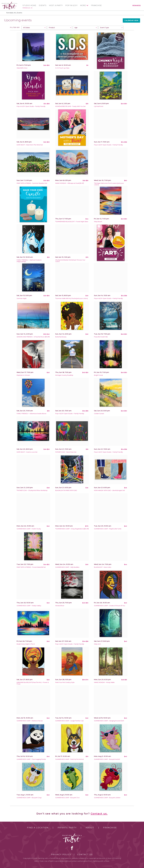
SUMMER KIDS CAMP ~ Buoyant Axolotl (107, 759)
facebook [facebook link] (72, 848)
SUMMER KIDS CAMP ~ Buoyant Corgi (29, 798)
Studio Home (29, 5)
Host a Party (56, 5)
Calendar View (131, 20)
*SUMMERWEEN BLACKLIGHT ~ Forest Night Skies (72, 222)
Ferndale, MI (27, 8)
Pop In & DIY (71, 5)
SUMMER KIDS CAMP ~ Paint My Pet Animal (69, 759)
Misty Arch (97, 644)
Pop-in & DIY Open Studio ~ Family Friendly (31, 106)
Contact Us (85, 855)
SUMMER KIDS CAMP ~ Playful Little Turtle (108, 529)
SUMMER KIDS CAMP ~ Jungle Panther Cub (69, 721)
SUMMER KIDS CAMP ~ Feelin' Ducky (29, 529)
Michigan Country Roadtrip (64, 375)
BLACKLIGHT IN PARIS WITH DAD (66, 490)
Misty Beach (98, 222)
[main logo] (9, 2)
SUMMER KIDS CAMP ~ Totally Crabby (29, 606)
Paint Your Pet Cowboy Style (65, 682)
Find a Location (38, 828)
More (83, 5)
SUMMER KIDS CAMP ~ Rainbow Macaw (30, 721)
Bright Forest (98, 375)
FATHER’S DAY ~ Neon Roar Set (66, 452)
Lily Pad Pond (99, 106)
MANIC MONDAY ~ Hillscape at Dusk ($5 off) (70, 183)
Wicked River (60, 606)
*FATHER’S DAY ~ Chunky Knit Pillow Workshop (32, 490)
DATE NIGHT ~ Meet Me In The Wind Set (30, 145)
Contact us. (99, 814)
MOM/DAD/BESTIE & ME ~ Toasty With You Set (70, 106)
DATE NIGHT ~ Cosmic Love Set (27, 452)
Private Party (67, 828)
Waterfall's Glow (22, 68)
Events (43, 5)
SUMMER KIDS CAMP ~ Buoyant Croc (67, 798)
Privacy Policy (61, 855)
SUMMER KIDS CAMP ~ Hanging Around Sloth (109, 721)
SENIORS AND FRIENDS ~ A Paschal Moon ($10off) (33, 337)
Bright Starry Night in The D (26, 644)
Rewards (137, 5)
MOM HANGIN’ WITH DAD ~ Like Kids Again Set (109, 490)
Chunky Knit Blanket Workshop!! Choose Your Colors (70, 261)
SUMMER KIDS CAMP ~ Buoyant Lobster (107, 798)
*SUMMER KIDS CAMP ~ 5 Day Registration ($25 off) (72, 529)
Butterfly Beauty (61, 337)
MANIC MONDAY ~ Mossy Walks (104, 682)
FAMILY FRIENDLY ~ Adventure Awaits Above (31, 414)
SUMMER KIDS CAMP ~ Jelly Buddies (67, 567)
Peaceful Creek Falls (101, 337)
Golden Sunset (99, 414)
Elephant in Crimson (23, 375)
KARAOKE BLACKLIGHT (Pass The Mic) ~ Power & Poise (33, 683)
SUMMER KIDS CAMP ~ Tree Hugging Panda (31, 759)
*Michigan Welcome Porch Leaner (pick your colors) (109, 184)
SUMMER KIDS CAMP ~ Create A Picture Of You (110, 606)
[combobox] (34, 28)
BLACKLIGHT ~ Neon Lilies (103, 567)
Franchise (96, 5)
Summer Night (22, 298)
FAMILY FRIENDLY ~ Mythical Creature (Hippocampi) (29, 261)
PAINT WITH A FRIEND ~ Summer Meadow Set (32, 183)
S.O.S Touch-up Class (62, 68)
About (90, 828)
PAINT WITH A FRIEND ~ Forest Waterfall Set (31, 567)
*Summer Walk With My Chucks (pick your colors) (71, 298)
